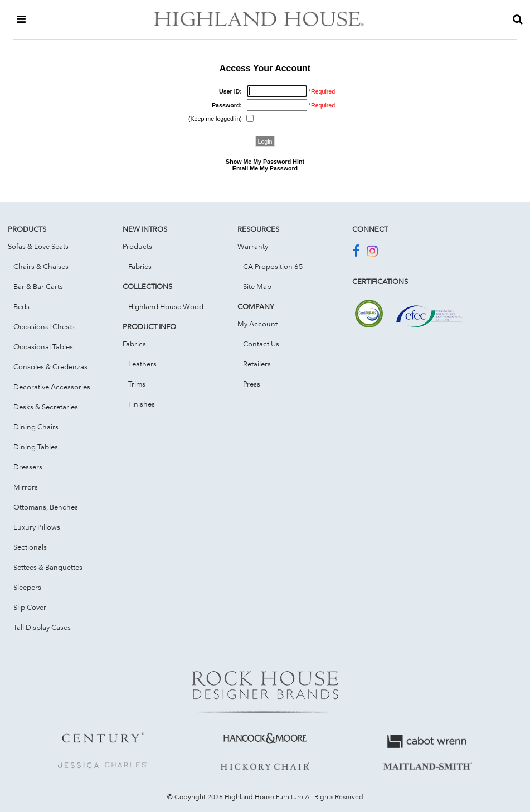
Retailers (257, 364)
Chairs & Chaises (41, 266)
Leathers (142, 364)
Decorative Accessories (52, 387)
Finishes (142, 404)
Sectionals (30, 547)
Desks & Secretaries (46, 407)
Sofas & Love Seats (38, 246)
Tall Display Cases (42, 627)
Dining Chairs (36, 427)
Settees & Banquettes (48, 567)
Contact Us (261, 344)
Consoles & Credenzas (50, 366)
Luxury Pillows (37, 527)
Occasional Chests (44, 326)
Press (252, 384)
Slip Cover (30, 607)
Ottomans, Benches (46, 507)
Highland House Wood (166, 306)
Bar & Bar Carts (38, 286)
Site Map (257, 286)
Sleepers (27, 587)
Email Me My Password (265, 168)
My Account (257, 324)
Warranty (253, 246)
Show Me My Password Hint (265, 162)
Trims (137, 384)
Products (137, 246)
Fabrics (140, 266)
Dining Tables (36, 447)
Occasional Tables (43, 346)
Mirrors (26, 487)
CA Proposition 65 (273, 266)
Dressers (28, 467)
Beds (21, 306)
